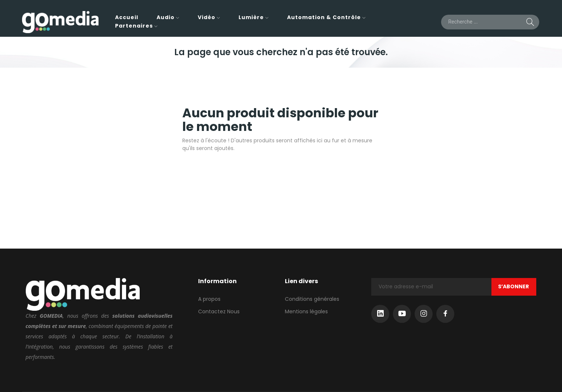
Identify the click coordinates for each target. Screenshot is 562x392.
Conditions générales (312, 299)
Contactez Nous (219, 311)
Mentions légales (306, 311)
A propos (209, 299)
